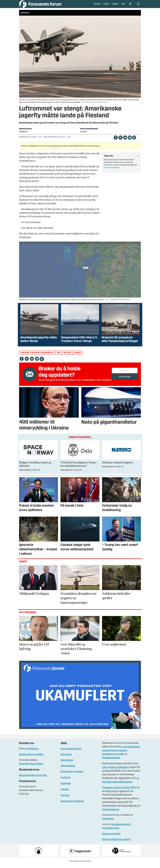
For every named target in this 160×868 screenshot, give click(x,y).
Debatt (106, 6)
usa (59, 356)
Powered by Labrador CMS (80, 865)
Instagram (66, 787)
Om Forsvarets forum (71, 752)
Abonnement (67, 764)
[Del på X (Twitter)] (120, 141)
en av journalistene (112, 171)
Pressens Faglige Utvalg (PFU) (119, 791)
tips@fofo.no (109, 168)
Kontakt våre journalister (31, 758)
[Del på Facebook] (116, 141)
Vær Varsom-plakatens (116, 770)
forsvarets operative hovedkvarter (37, 356)
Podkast (115, 6)
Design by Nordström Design (116, 843)
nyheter (67, 356)
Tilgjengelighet (68, 769)
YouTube (65, 799)
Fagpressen (108, 822)
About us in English (111, 837)
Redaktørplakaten (111, 761)
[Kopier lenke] (134, 141)
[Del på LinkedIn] (125, 141)
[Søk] (130, 6)
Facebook (65, 781)
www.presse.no (111, 813)
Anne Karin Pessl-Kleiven (31, 767)
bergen (78, 356)
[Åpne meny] (138, 6)
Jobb (123, 6)
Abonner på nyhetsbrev (72, 805)
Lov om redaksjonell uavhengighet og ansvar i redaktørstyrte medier (121, 754)
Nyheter (97, 6)
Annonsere (66, 758)
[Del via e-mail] (130, 141)
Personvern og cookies (72, 775)
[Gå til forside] (40, 6)
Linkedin (65, 793)
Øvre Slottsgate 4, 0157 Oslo (33, 779)
